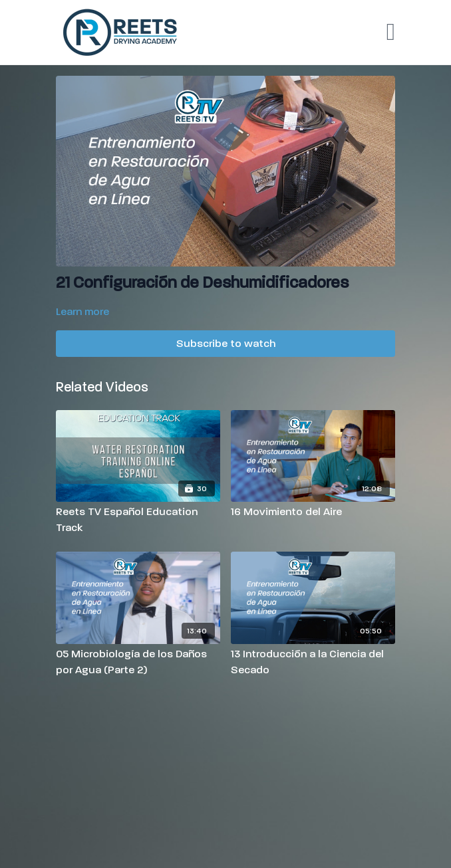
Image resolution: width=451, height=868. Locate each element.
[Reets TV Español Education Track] (138, 520)
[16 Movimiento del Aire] (313, 512)
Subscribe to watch (226, 343)
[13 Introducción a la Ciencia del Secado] (313, 662)
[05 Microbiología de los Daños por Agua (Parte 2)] (138, 662)
